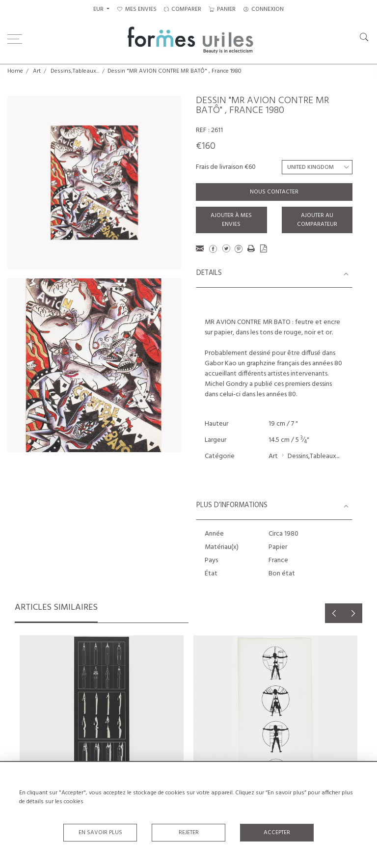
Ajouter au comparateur (317, 220)
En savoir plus (100, 833)
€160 (206, 146)
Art (37, 71)
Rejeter (189, 833)
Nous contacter (274, 192)
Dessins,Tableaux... (75, 71)
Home (15, 71)
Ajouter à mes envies (231, 220)
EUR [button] (99, 9)
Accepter (277, 833)
